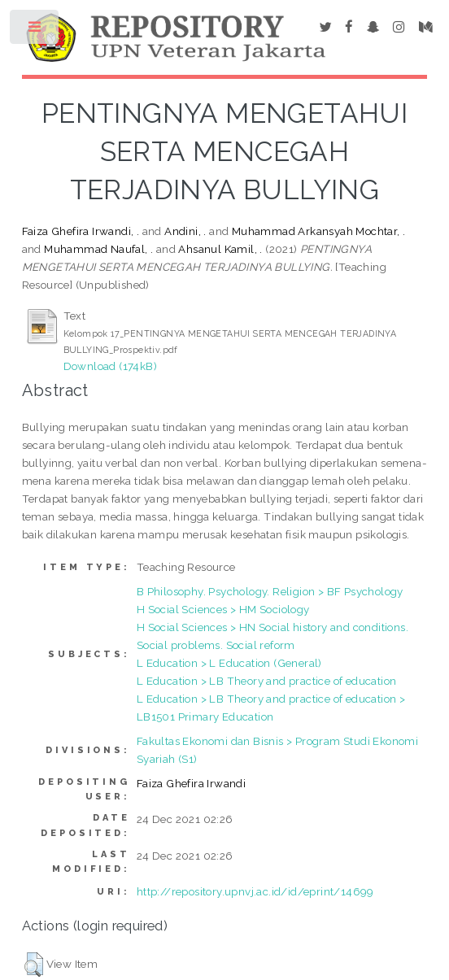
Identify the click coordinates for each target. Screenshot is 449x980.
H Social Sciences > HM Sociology (223, 609)
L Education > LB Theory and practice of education (267, 681)
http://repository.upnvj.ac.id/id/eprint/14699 (255, 891)
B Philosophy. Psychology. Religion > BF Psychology (270, 591)
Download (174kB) (110, 366)
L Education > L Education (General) (229, 663)
